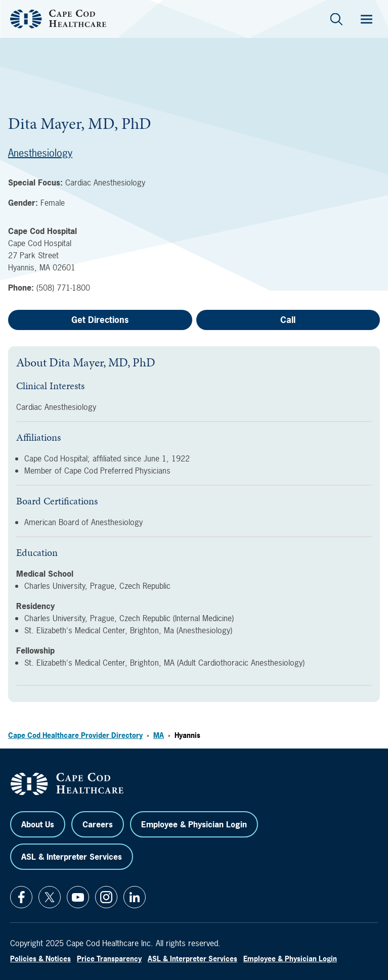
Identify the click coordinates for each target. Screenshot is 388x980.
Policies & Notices (40, 959)
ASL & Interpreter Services (72, 857)
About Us (38, 824)
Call (288, 320)
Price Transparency (109, 959)
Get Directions (100, 320)
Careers (98, 824)
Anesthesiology (40, 153)
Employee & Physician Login (194, 824)
